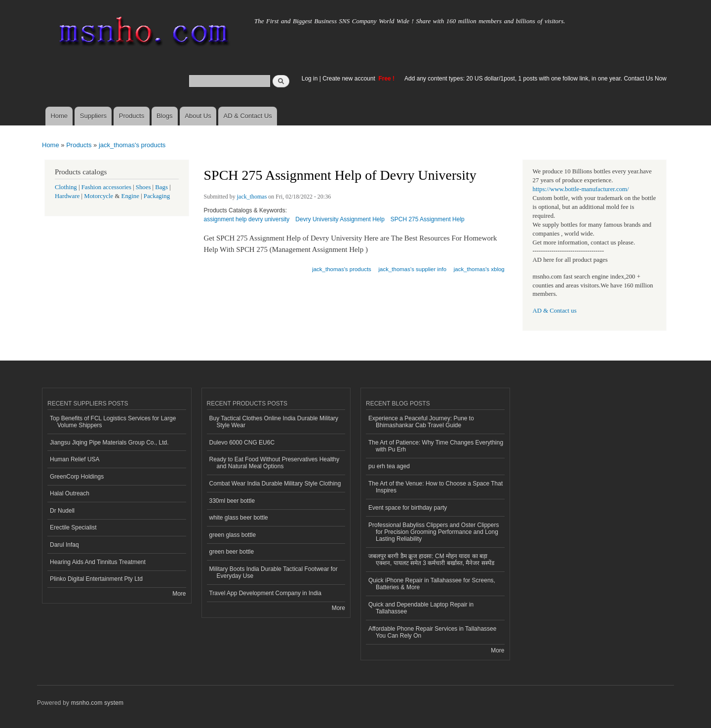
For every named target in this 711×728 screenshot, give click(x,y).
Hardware (67, 196)
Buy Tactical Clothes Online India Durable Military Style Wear (274, 422)
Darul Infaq (64, 545)
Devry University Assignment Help (340, 219)
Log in (310, 79)
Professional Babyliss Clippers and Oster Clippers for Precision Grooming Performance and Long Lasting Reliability (434, 532)
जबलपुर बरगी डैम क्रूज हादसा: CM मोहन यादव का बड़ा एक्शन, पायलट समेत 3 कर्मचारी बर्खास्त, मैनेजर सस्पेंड (431, 560)
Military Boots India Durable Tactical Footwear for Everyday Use (274, 572)
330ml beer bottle (232, 501)
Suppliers (93, 116)
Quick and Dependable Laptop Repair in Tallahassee (421, 608)
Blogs (165, 116)
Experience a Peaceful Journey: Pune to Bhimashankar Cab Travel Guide (421, 422)
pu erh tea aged (389, 466)
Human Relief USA (75, 459)
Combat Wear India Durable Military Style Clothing (275, 484)
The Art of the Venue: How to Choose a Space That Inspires (435, 487)
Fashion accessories (106, 187)
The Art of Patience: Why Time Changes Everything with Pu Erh (436, 446)
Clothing (66, 187)
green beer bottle (232, 552)
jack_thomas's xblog (479, 269)
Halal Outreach (70, 493)
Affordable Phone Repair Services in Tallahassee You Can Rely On (432, 632)
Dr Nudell (62, 511)
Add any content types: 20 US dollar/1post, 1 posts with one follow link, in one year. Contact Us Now (535, 79)
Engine (130, 196)
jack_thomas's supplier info (413, 269)
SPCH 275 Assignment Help (428, 219)
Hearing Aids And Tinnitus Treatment (98, 562)
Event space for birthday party (408, 508)
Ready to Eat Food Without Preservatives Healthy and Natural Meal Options (275, 463)
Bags (161, 187)
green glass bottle (233, 535)
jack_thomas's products (132, 145)
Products (132, 116)
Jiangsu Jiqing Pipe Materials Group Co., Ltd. (109, 443)
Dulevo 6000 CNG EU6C (242, 443)
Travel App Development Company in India (265, 593)
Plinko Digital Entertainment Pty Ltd (96, 579)
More (179, 594)
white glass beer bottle (239, 518)
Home (59, 116)
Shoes (143, 187)
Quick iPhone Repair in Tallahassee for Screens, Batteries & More (432, 584)
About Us (198, 116)
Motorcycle (99, 196)
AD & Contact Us (248, 116)
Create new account (350, 79)
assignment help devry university (247, 219)
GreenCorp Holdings (77, 477)
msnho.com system (97, 703)
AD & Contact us (555, 311)
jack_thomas (252, 197)
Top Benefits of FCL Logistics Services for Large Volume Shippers (113, 422)
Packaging (157, 196)
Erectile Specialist (73, 527)
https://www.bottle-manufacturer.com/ (581, 189)
